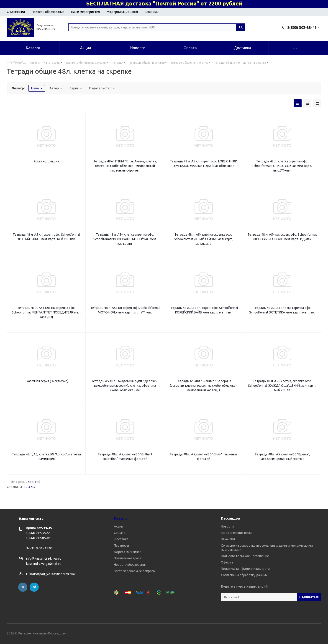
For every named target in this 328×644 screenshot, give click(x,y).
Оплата (120, 533)
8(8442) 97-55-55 (38, 533)
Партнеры (121, 546)
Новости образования (48, 12)
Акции (118, 526)
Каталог (121, 518)
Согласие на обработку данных (244, 575)
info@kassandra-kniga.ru (44, 558)
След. (30, 482)
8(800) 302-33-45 (302, 28)
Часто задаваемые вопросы (135, 571)
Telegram (34, 587)
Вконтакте (23, 587)
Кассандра (230, 518)
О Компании (16, 12)
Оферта (227, 562)
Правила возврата (128, 558)
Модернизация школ (122, 12)
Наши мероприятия (85, 12)
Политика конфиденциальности (245, 569)
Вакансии (152, 12)
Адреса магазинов (128, 552)
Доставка (121, 539)
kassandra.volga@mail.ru (44, 564)
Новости (227, 526)
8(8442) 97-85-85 (38, 538)
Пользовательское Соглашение (245, 556)
